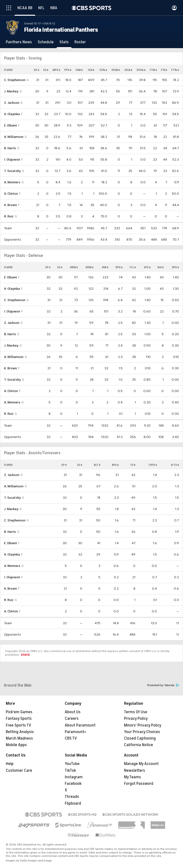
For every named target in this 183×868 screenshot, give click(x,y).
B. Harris (10, 148)
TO (133, 465)
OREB (74, 267)
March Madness (19, 738)
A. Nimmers (12, 182)
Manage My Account (141, 764)
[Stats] (64, 42)
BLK (161, 267)
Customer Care (19, 771)
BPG (176, 267)
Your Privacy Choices (142, 732)
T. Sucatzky (12, 171)
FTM (153, 70)
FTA (164, 70)
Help (10, 764)
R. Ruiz (9, 216)
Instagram (74, 777)
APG (115, 465)
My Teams (132, 777)
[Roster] (80, 42)
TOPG (153, 465)
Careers (72, 719)
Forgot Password (139, 784)
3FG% (141, 70)
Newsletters (135, 771)
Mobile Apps (16, 745)
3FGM (116, 70)
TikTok (70, 771)
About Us (73, 712)
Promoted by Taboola (163, 685)
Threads (72, 797)
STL (133, 267)
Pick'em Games (19, 712)
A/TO (175, 465)
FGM (79, 70)
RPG (119, 267)
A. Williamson (14, 137)
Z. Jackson (12, 103)
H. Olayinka (12, 114)
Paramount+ (76, 732)
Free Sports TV (18, 725)
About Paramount (80, 725)
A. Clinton (11, 194)
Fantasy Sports (19, 719)
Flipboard (73, 803)
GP (37, 70)
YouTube (72, 764)
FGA (91, 70)
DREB (90, 267)
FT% (175, 70)
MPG (56, 70)
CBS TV (71, 738)
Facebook (73, 784)
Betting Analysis (20, 732)
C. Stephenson (15, 80)
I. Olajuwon (12, 160)
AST (97, 465)
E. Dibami (11, 125)
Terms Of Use (136, 712)
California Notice (139, 745)
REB (105, 267)
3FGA (128, 70)
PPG (68, 70)
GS (46, 70)
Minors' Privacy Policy (143, 725)
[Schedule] (46, 42)
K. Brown (11, 205)
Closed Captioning (140, 738)
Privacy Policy (136, 719)
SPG (147, 267)
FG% (103, 70)
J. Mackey (11, 91)
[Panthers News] (19, 42)
